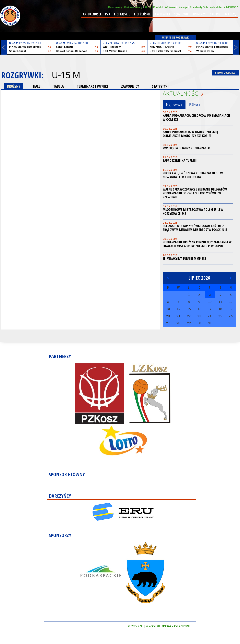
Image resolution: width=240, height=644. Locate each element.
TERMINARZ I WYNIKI (92, 86)
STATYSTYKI (160, 86)
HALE (37, 86)
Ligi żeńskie (142, 14)
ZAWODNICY (130, 86)
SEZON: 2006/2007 (225, 73)
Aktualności (92, 14)
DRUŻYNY (14, 86)
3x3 (227, 14)
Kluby (148, 7)
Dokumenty (115, 7)
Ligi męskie (122, 14)
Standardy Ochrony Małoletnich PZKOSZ (214, 7)
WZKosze (170, 7)
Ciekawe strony (133, 7)
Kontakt (158, 7)
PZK (108, 14)
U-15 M (66, 75)
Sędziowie (181, 14)
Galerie (215, 14)
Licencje (183, 7)
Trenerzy (199, 14)
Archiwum (162, 14)
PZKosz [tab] (195, 104)
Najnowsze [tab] (174, 104)
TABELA (59, 86)
